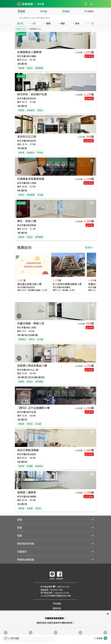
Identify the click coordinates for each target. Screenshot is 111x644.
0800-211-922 (63, 587)
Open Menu (91, 4)
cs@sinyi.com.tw (62, 593)
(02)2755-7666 (56, 590)
